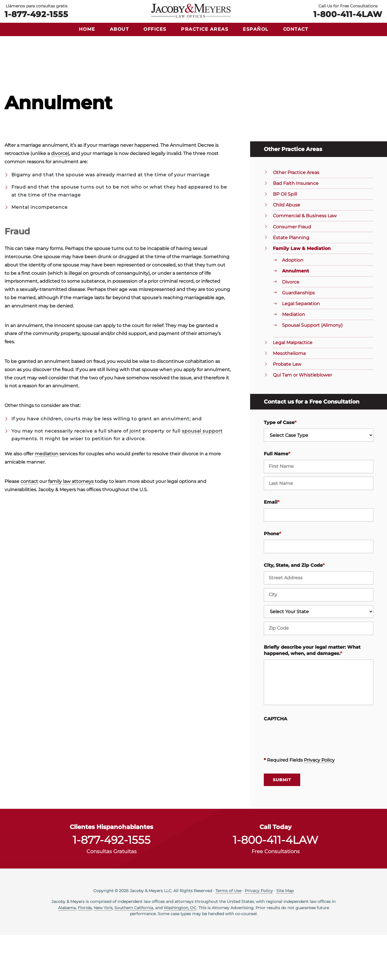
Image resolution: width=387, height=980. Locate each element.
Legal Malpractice (293, 388)
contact (29, 527)
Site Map (285, 936)
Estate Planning (291, 283)
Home (87, 29)
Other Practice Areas (296, 218)
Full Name (277, 499)
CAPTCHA (275, 764)
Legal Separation (301, 349)
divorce (59, 199)
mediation (47, 499)
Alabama (67, 953)
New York (103, 953)
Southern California (134, 953)
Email (272, 547)
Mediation (294, 360)
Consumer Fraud (292, 272)
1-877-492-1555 (36, 14)
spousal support (202, 476)
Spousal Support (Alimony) (312, 370)
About (120, 29)
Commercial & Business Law (305, 261)
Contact (296, 29)
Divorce (291, 327)
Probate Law (287, 409)
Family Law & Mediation (302, 294)
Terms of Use (228, 936)
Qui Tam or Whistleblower (302, 420)
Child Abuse (287, 250)
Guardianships (298, 338)
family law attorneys (71, 527)
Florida (85, 953)
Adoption (293, 305)
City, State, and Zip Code (294, 610)
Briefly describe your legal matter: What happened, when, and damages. (312, 695)
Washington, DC (180, 953)
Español (256, 29)
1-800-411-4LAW (348, 14)
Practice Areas (205, 29)
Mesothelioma (289, 399)
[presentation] (307, 781)
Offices (155, 29)
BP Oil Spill (285, 239)
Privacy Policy (319, 805)
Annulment (296, 316)
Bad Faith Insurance (296, 229)
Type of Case (280, 468)
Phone (272, 579)
